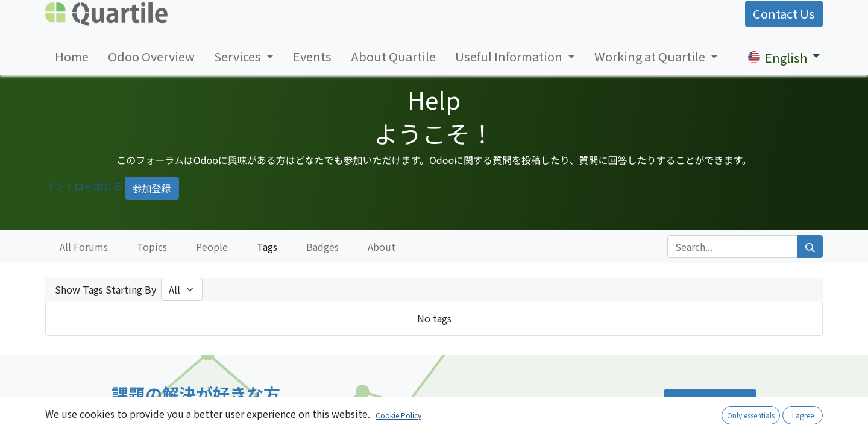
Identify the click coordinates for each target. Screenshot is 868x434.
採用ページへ (710, 403)
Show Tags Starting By (105, 289)
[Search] (810, 247)
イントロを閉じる (84, 186)
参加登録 (152, 188)
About (382, 247)
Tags (267, 247)
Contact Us (784, 14)
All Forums (84, 247)
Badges (322, 247)
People (212, 247)
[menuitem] (72, 57)
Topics (152, 247)
